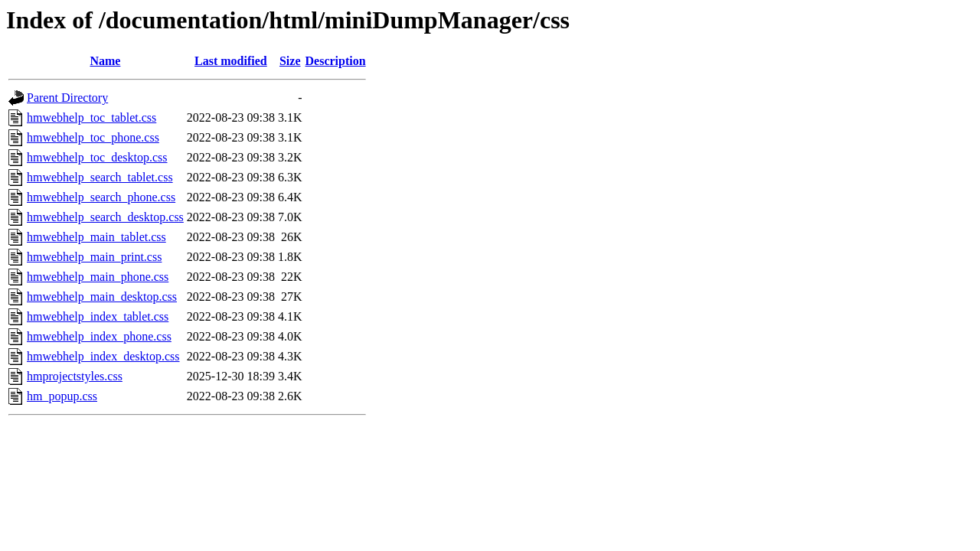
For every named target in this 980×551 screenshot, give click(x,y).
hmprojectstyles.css (75, 376)
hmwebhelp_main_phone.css (98, 277)
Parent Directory (67, 98)
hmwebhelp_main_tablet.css (96, 237)
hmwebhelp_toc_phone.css (93, 137)
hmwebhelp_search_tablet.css (100, 177)
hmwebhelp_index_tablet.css (98, 316)
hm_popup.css (62, 396)
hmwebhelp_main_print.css (94, 257)
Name (105, 61)
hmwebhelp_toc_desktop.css (97, 157)
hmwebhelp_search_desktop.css (105, 217)
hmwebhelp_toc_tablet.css (91, 117)
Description (336, 61)
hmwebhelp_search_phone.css (101, 197)
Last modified (231, 61)
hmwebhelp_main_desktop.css (102, 297)
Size (290, 61)
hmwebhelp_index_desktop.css (103, 356)
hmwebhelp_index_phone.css (99, 336)
